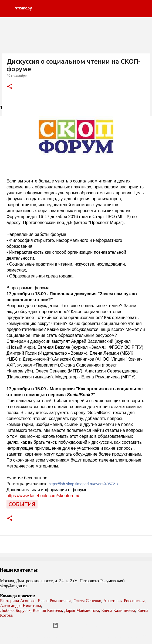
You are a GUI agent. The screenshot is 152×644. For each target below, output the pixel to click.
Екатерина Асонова (18, 601)
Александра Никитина (21, 606)
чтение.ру (23, 9)
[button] (10, 87)
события (22, 504)
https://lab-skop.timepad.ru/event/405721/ (83, 484)
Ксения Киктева (47, 610)
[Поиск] (144, 9)
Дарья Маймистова (82, 610)
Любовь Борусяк (15, 610)
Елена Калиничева (118, 610)
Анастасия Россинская (124, 601)
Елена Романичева (55, 601)
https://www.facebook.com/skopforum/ (43, 496)
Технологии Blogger (76, 625)
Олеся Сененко (87, 601)
